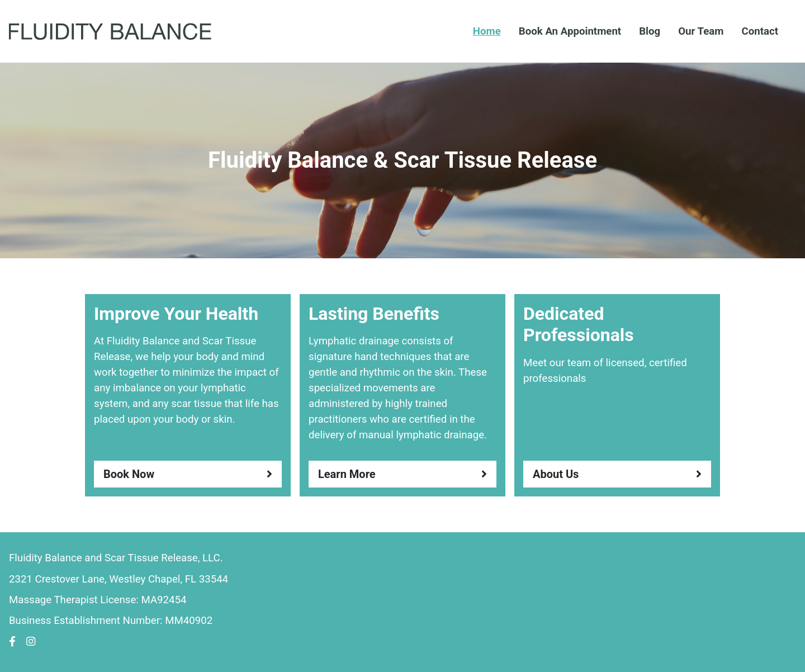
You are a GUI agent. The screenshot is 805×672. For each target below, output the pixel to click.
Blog (650, 31)
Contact (760, 31)
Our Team (701, 31)
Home (487, 31)
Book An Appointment (570, 31)
